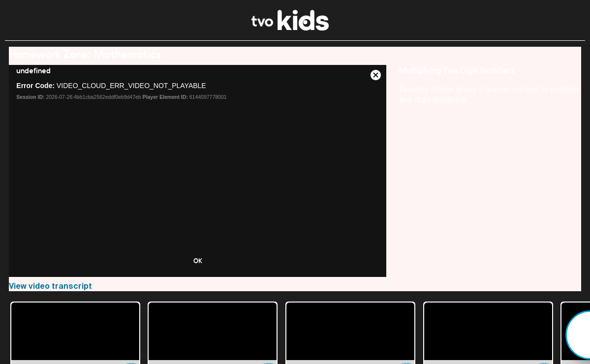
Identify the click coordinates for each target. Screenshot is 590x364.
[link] (290, 28)
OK (198, 261)
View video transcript (50, 286)
